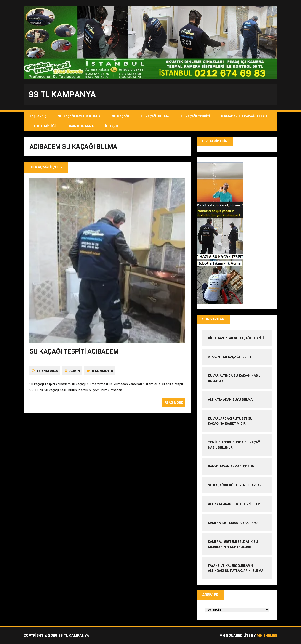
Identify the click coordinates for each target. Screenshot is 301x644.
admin (75, 371)
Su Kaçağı (120, 116)
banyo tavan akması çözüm (231, 466)
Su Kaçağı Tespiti (195, 116)
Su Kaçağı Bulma (155, 116)
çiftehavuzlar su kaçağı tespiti (236, 338)
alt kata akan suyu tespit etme (235, 504)
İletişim (112, 126)
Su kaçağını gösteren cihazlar (235, 485)
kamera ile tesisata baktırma (233, 523)
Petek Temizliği (43, 126)
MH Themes (267, 635)
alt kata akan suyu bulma (231, 399)
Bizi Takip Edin (215, 141)
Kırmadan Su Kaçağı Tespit (244, 116)
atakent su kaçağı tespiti (230, 357)
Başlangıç (38, 116)
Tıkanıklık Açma (80, 126)
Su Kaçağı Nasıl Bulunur (79, 116)
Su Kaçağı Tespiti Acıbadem (74, 351)
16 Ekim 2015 (47, 371)
